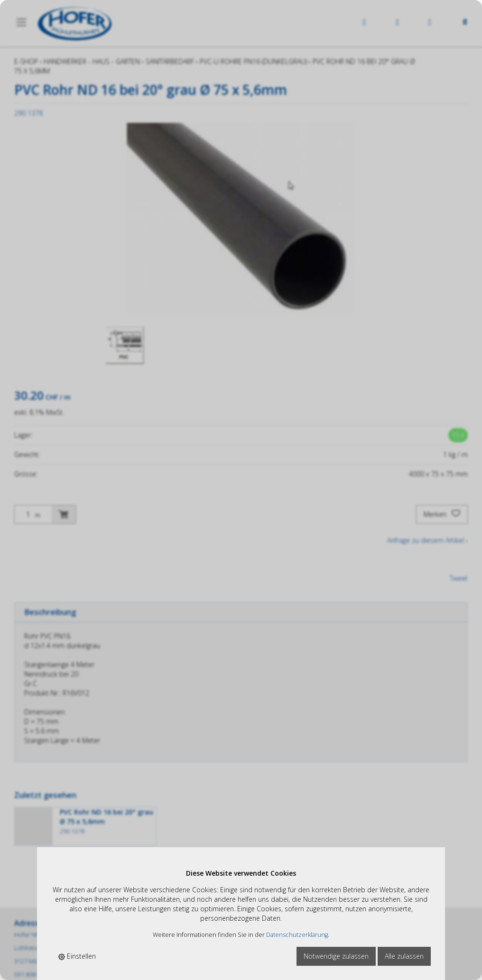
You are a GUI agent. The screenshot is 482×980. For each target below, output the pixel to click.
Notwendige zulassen (336, 956)
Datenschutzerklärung (297, 935)
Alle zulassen (404, 956)
